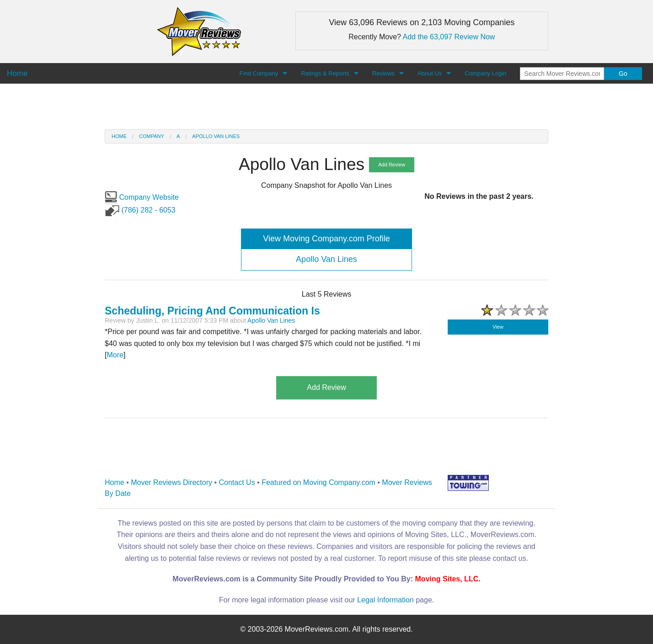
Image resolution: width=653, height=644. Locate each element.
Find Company (259, 73)
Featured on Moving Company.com (318, 482)
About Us (430, 73)
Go (623, 74)
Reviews (383, 73)
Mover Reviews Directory (171, 482)
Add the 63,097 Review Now (449, 37)
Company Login (485, 73)
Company (152, 136)
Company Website (142, 197)
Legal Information (385, 600)
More (115, 355)
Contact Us (237, 482)
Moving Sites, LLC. (448, 579)
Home (119, 136)
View (498, 327)
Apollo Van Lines (216, 136)
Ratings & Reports (325, 73)
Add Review (392, 165)
